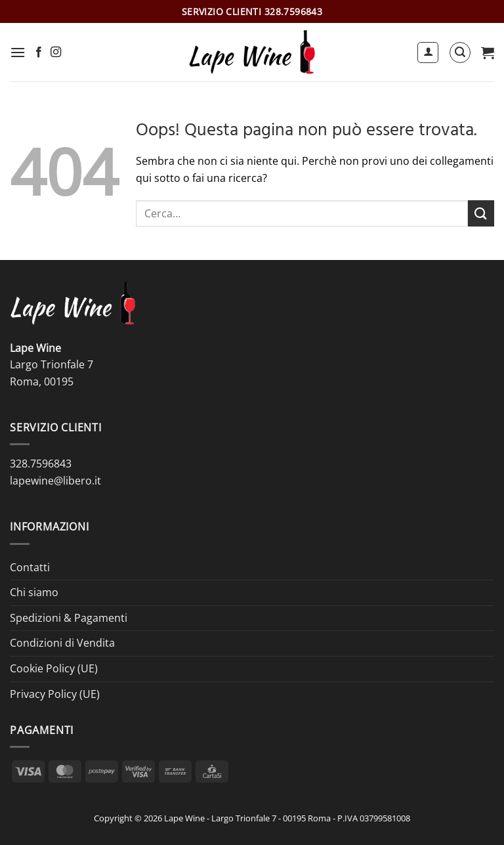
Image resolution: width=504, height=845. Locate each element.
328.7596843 (41, 464)
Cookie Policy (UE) (54, 668)
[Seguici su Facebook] (39, 53)
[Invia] (481, 213)
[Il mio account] (428, 53)
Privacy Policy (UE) (55, 694)
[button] (18, 52)
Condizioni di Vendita (62, 643)
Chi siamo (34, 592)
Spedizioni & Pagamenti (69, 618)
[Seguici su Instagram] (56, 53)
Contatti (30, 567)
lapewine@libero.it (55, 481)
